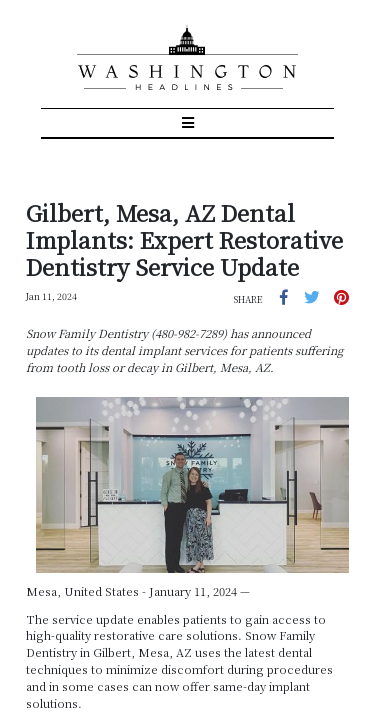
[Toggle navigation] (187, 70)
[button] (301, 241)
